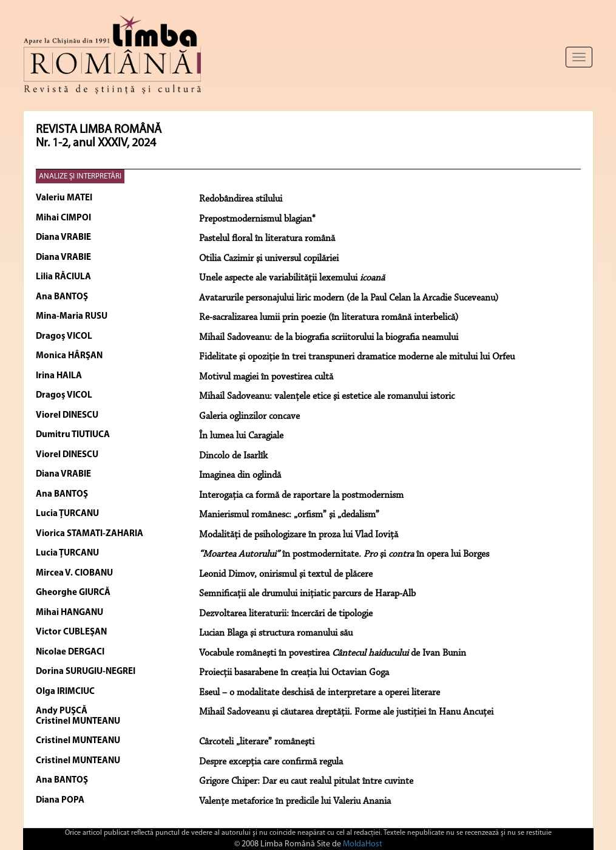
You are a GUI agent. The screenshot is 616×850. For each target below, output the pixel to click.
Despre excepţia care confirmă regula (271, 762)
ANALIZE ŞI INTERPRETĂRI (80, 176)
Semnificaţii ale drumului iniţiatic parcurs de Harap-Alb (307, 594)
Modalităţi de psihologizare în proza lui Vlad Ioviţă (299, 535)
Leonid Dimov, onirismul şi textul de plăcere (286, 574)
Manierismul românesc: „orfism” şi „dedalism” (289, 515)
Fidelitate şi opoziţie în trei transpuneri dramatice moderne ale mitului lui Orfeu (357, 357)
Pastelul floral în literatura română (267, 239)
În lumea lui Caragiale (241, 436)
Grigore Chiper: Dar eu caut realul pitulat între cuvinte (306, 781)
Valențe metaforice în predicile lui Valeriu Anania (295, 801)
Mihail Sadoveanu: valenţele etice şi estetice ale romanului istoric (327, 396)
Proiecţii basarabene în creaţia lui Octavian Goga (294, 673)
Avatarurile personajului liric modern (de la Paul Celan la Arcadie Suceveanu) (349, 298)
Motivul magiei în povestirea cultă (266, 377)
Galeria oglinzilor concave (249, 416)
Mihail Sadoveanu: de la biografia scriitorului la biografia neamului (329, 338)
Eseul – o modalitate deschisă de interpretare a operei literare (320, 693)
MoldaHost (363, 844)
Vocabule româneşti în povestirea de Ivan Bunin (333, 653)
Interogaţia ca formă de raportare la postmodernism (301, 495)
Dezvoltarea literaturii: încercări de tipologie (286, 614)
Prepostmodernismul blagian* (257, 219)
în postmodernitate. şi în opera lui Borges (344, 554)
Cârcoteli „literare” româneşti (257, 742)
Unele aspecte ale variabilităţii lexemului (292, 278)
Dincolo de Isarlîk (233, 456)
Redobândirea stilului (241, 199)
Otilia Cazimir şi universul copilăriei (269, 259)
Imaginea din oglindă (240, 475)
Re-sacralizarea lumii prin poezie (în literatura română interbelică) (329, 318)
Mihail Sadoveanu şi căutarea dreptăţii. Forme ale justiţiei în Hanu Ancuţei (346, 712)
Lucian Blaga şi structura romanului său (276, 633)
